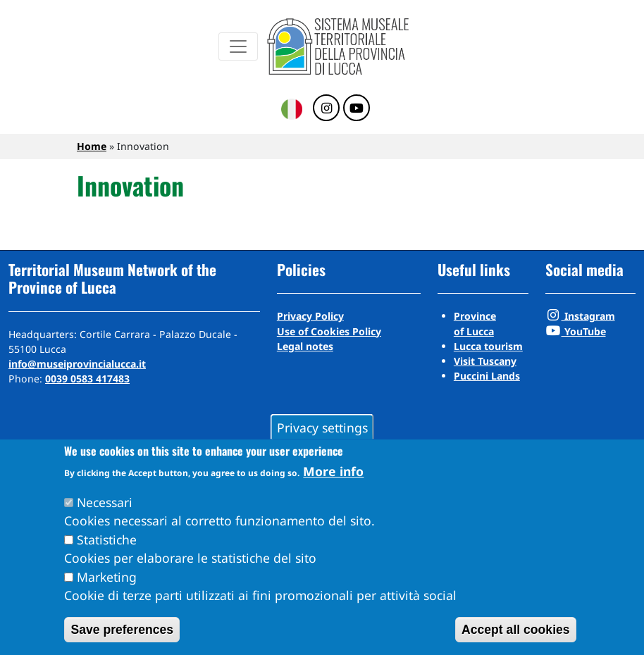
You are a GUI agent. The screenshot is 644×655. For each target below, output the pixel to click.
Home (92, 146)
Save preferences (122, 630)
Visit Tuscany (485, 361)
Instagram (580, 316)
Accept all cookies (516, 630)
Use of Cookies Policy (329, 331)
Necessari (105, 502)
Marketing (107, 577)
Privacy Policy (310, 316)
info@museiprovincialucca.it (77, 364)
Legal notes (305, 346)
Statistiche (107, 539)
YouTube (576, 331)
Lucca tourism (488, 346)
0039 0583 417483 (87, 379)
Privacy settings (322, 427)
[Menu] (238, 46)
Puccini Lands (487, 376)
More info (333, 471)
